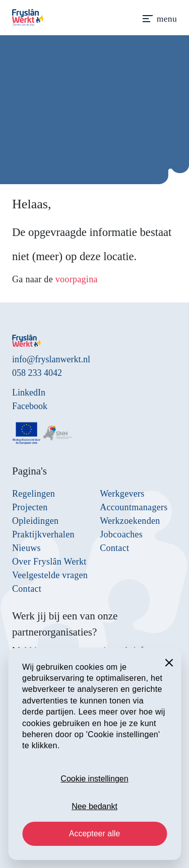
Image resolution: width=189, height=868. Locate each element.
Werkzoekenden (130, 521)
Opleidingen (35, 521)
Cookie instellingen (94, 779)
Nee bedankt (94, 806)
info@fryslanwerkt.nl (51, 359)
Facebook (30, 406)
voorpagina (77, 279)
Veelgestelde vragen (50, 575)
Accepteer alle (94, 834)
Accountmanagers (134, 507)
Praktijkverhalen (43, 534)
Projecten (30, 507)
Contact (27, 589)
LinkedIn (29, 392)
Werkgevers (122, 494)
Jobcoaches (121, 534)
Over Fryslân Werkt (49, 562)
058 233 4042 (37, 373)
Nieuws (26, 548)
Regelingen (34, 494)
